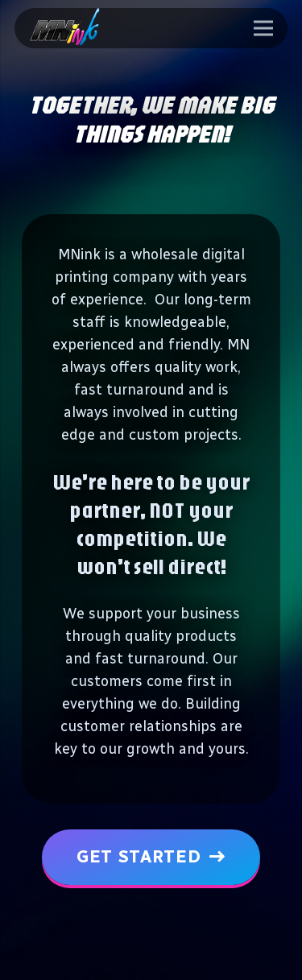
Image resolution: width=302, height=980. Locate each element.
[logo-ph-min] (65, 28)
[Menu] (264, 28)
